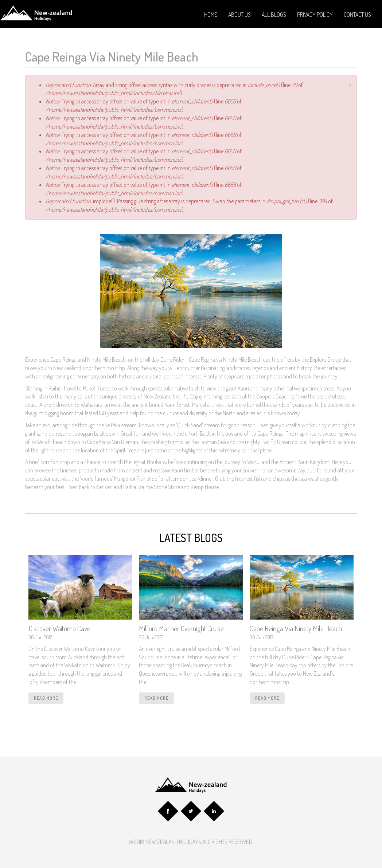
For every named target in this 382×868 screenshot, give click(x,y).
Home (211, 15)
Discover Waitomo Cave (59, 628)
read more (46, 698)
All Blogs (274, 15)
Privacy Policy (315, 15)
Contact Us (357, 15)
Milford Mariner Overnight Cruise (181, 628)
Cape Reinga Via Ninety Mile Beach (296, 628)
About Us (239, 15)
